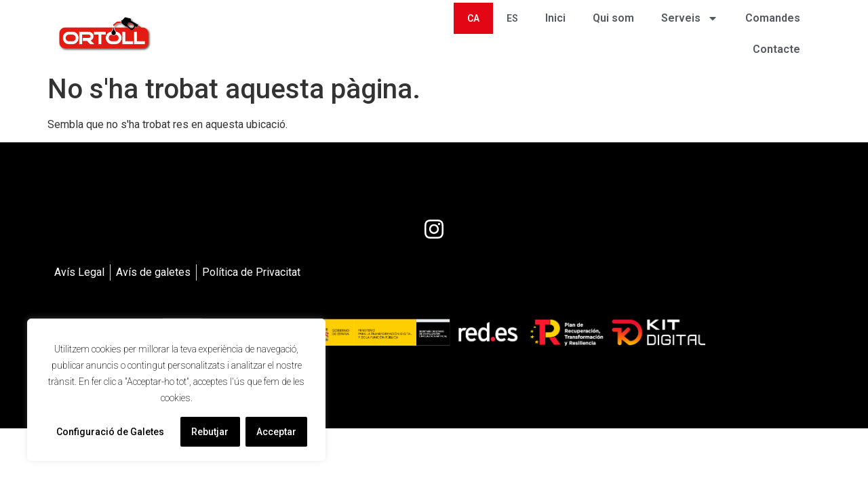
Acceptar (276, 432)
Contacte (776, 49)
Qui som (613, 18)
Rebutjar (210, 432)
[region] (176, 390)
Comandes (773, 18)
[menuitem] (473, 18)
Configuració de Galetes (110, 432)
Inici (555, 18)
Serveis (690, 18)
